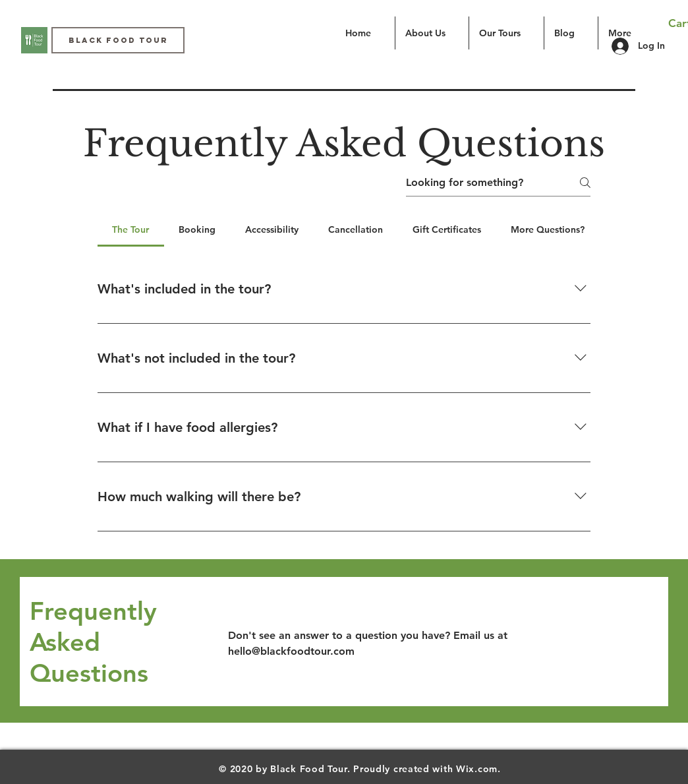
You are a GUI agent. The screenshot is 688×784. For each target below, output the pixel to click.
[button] (506, 33)
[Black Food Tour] (118, 40)
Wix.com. (478, 769)
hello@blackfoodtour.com (291, 651)
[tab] (131, 229)
